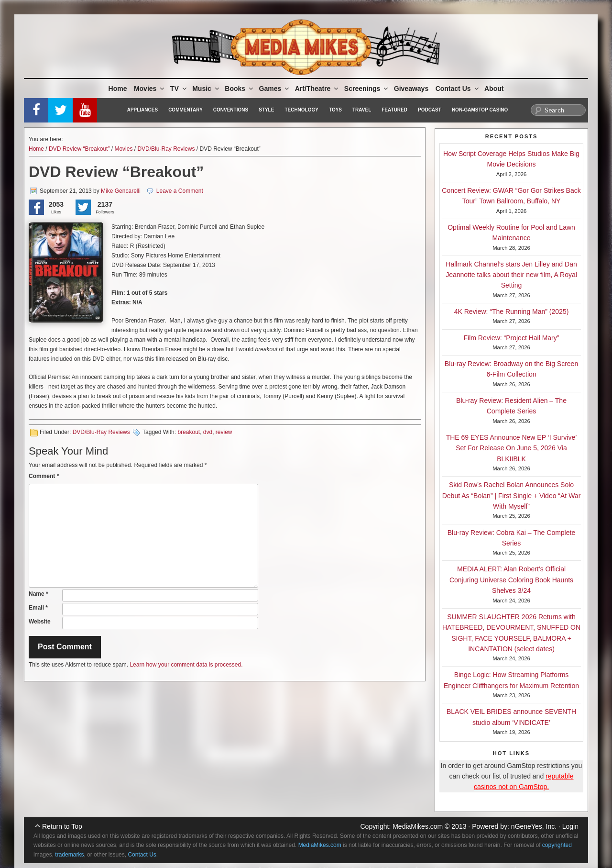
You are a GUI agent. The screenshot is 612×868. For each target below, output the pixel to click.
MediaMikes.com (418, 826)
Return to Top (62, 826)
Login (570, 826)
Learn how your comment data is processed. (186, 665)
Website (40, 622)
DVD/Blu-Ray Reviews (166, 149)
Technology (301, 110)
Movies (150, 89)
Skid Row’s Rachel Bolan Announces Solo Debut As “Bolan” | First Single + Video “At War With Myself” (512, 495)
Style (266, 110)
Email (38, 608)
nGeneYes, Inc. (534, 826)
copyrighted (557, 845)
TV (179, 89)
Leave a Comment (180, 191)
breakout (189, 432)
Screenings (367, 89)
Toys (335, 110)
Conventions (231, 110)
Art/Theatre (317, 89)
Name (38, 594)
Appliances (142, 110)
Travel (362, 110)
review (224, 432)
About (494, 89)
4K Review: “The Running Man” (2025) (512, 312)
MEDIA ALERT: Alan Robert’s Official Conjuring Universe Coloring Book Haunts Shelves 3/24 (511, 580)
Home (118, 89)
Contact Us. (143, 855)
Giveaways (411, 89)
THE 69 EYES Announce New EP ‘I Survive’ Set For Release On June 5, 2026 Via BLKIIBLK (512, 448)
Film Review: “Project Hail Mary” (512, 338)
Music (206, 89)
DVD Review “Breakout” (79, 149)
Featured (394, 110)
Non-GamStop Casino (480, 110)
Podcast (430, 110)
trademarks (69, 855)
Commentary (186, 110)
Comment (44, 476)
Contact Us (458, 89)
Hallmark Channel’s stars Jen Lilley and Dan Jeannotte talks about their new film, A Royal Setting (511, 275)
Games (275, 89)
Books (240, 89)
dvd (208, 432)
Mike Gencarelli (121, 191)
